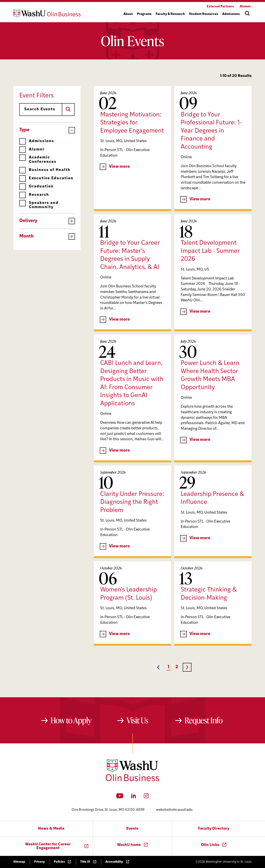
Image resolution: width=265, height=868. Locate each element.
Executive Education (46, 178)
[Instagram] (146, 797)
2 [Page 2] (177, 667)
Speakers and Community (39, 205)
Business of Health (45, 170)
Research (34, 195)
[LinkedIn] (134, 797)
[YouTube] (120, 797)
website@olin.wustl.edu (174, 810)
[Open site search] (247, 13)
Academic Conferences (38, 160)
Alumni (32, 150)
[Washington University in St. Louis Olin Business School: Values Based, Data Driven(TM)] (132, 780)
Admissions (37, 141)
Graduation (36, 187)
